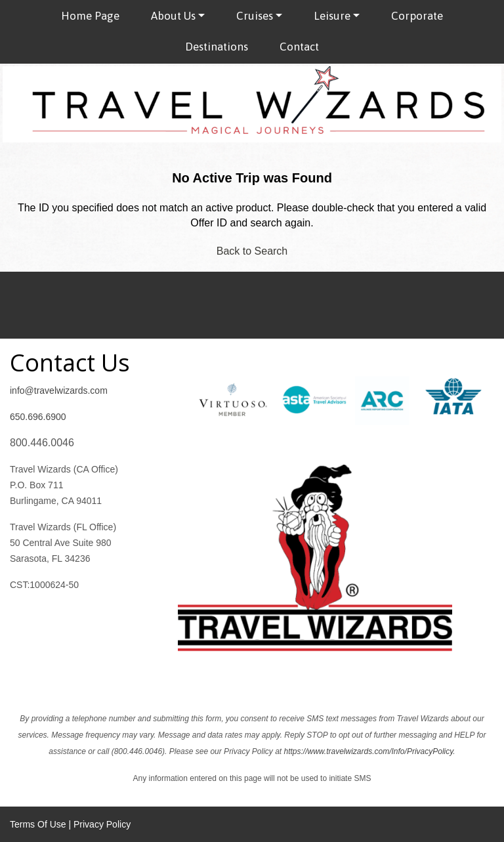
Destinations (217, 47)
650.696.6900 (38, 417)
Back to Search (252, 251)
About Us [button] (173, 16)
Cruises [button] (255, 16)
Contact (299, 47)
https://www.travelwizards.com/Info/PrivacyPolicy (368, 751)
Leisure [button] (332, 16)
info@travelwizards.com (59, 390)
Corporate (417, 16)
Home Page (90, 16)
